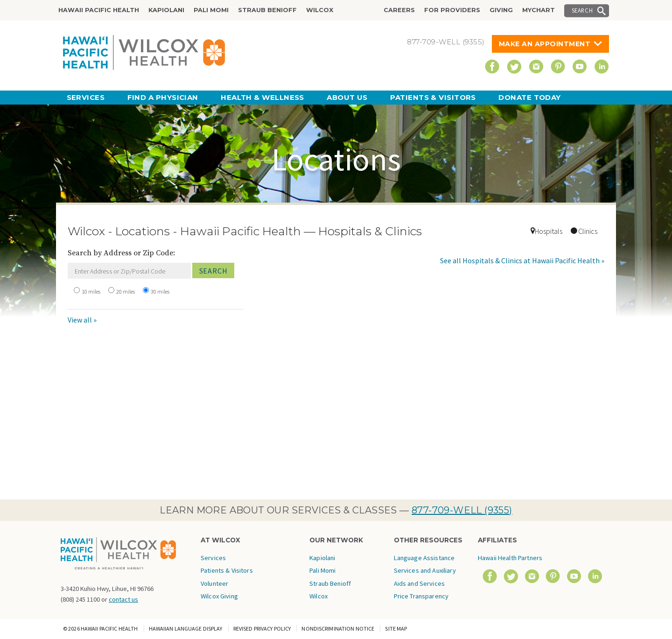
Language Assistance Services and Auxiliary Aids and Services (425, 571)
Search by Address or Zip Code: (121, 253)
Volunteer (214, 583)
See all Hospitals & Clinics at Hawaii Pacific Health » (522, 260)
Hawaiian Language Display (186, 628)
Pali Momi (211, 10)
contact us (123, 599)
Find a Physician (163, 97)
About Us (347, 97)
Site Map (396, 628)
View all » (82, 320)
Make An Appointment (545, 44)
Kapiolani (166, 10)
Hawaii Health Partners (510, 558)
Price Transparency (421, 596)
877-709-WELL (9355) (462, 510)
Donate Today (529, 97)
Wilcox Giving (219, 596)
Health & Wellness (262, 97)
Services (86, 97)
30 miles (160, 291)
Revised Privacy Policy (262, 628)
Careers (399, 10)
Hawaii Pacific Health (99, 10)
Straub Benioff (267, 10)
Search (582, 10)
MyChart (539, 10)
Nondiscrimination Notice (338, 628)
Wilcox (320, 10)
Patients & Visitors (433, 97)
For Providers (452, 10)
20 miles (126, 291)
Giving (501, 10)
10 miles (91, 291)
